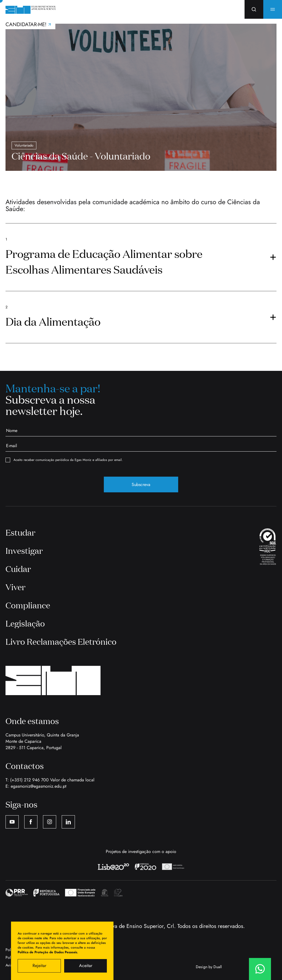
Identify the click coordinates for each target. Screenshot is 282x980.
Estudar (20, 532)
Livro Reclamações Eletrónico (61, 641)
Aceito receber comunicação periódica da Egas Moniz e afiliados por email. (64, 460)
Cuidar (18, 569)
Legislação (25, 623)
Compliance (28, 605)
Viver (15, 587)
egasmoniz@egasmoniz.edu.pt (39, 786)
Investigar (24, 550)
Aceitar (86, 966)
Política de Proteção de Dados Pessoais (47, 952)
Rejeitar (39, 966)
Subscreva (141, 484)
